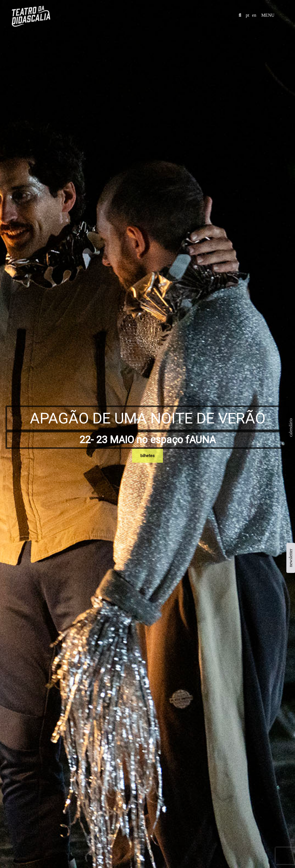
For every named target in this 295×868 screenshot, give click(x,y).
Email (107, 551)
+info (166, 373)
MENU (268, 15)
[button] (240, 15)
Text (63, 573)
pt (247, 15)
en (254, 15)
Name (64, 551)
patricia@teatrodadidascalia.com (228, 634)
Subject (150, 551)
